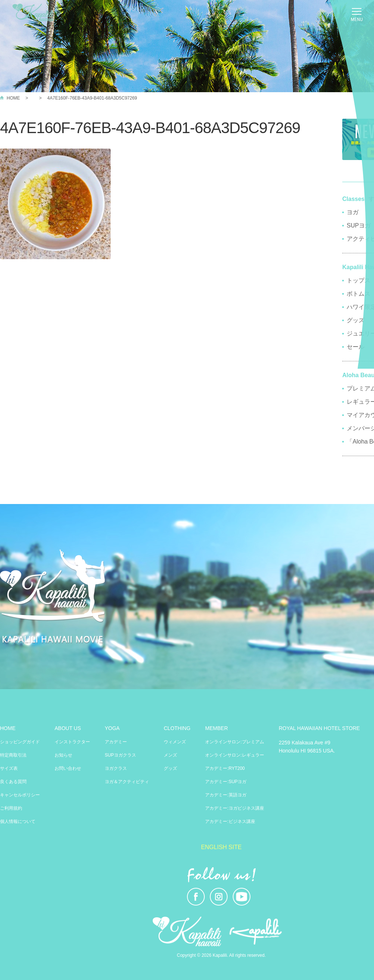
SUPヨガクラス (120, 755)
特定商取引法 (13, 755)
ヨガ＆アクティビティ (127, 782)
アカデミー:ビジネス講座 (230, 821)
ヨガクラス (116, 768)
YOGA (112, 728)
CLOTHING (177, 728)
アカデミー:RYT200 (225, 768)
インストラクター (72, 742)
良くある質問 (13, 782)
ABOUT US (68, 728)
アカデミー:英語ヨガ (226, 795)
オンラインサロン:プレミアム (234, 742)
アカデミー (116, 742)
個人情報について (18, 821)
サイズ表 (9, 768)
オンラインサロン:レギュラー (234, 755)
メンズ (170, 755)
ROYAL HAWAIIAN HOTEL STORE (319, 728)
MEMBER (216, 728)
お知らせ (63, 755)
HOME (13, 98)
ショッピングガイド (20, 742)
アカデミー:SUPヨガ (226, 782)
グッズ (170, 768)
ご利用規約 (11, 808)
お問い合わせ (68, 768)
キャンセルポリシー (20, 795)
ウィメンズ (175, 742)
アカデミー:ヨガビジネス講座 (234, 808)
